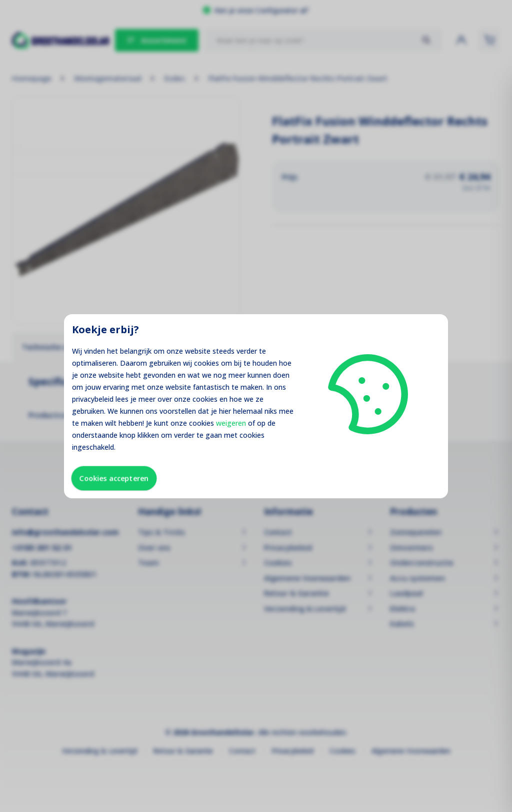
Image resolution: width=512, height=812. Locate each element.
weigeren (231, 423)
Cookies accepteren (114, 478)
